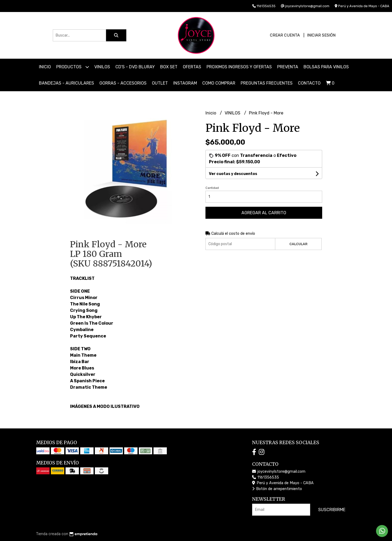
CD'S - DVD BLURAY (135, 67)
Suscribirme (332, 510)
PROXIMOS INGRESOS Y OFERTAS (239, 67)
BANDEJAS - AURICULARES (66, 83)
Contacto (309, 83)
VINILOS (102, 67)
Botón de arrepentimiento (277, 489)
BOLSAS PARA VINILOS (326, 67)
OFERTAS (192, 67)
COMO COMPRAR (219, 83)
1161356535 (266, 477)
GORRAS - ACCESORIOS (123, 83)
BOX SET (169, 67)
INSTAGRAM (185, 83)
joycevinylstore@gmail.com (279, 472)
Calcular (298, 244)
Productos (73, 67)
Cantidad (212, 188)
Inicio (45, 67)
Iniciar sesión (321, 35)
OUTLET (160, 83)
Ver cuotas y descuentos (233, 174)
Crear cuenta (285, 35)
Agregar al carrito (264, 213)
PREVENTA (288, 67)
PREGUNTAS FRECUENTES (267, 83)
